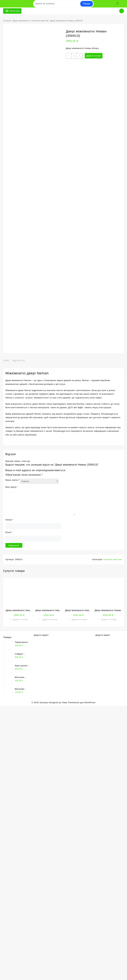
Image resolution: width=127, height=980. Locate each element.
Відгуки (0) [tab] (19, 635)
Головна (7, 21)
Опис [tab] (6, 635)
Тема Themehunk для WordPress (79, 977)
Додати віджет (41, 909)
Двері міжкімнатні (21, 21)
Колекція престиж (40, 21)
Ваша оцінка (13, 754)
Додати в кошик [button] (20, 894)
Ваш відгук (12, 761)
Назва (9, 794)
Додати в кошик (94, 56)
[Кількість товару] (74, 56)
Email (9, 807)
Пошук (86, 4)
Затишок (44, 977)
